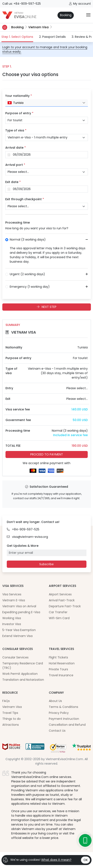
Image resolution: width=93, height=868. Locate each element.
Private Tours (58, 669)
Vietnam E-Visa (14, 600)
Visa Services (12, 594)
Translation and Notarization (23, 680)
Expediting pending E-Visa (21, 612)
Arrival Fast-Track (62, 600)
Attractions (11, 725)
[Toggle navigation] (88, 15)
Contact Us (57, 731)
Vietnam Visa (38, 27)
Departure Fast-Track (65, 606)
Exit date (13, 182)
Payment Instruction (64, 719)
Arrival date (16, 148)
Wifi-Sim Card (59, 618)
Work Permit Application (20, 674)
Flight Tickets (58, 657)
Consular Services (15, 657)
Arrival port (15, 165)
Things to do (12, 719)
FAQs (6, 701)
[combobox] (47, 103)
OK (86, 860)
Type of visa (16, 130)
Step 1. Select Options (17, 37)
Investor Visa (12, 624)
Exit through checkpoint (25, 199)
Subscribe (46, 564)
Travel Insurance (61, 675)
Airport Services (60, 594)
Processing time (18, 223)
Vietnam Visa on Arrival (19, 606)
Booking (66, 15)
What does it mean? (56, 860)
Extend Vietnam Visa (17, 636)
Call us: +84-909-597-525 (22, 4)
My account (80, 4)
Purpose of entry (19, 113)
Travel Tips (10, 713)
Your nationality (19, 96)
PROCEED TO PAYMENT (47, 454)
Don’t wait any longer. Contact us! (33, 522)
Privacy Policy (59, 713)
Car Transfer (58, 612)
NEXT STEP (47, 307)
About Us (55, 701)
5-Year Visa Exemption (19, 630)
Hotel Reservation (62, 663)
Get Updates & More (23, 546)
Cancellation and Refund (67, 725)
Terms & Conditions (64, 707)
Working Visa (12, 618)
